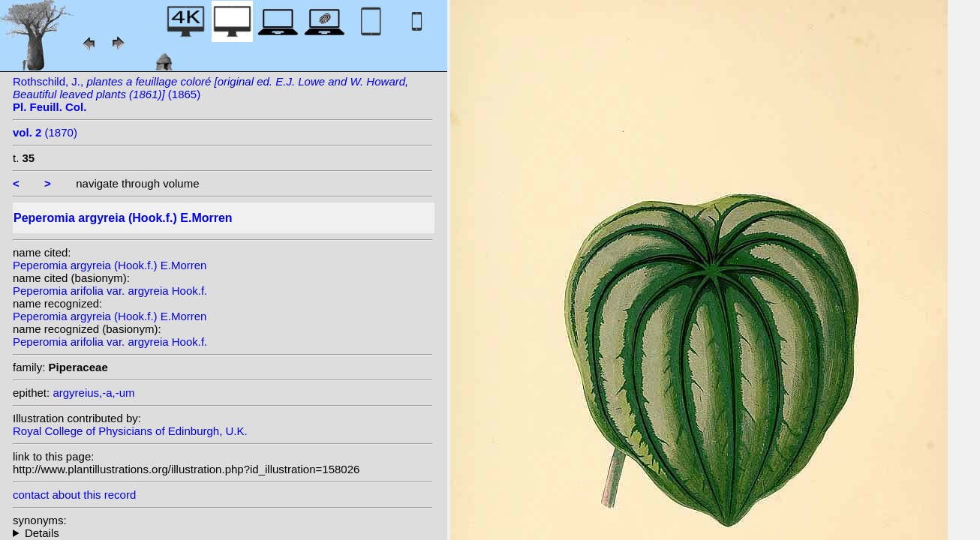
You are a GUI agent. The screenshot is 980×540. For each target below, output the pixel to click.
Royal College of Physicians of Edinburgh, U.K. (130, 431)
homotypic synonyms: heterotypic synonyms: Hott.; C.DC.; (223, 533)
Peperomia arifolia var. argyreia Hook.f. (110, 291)
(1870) (45, 132)
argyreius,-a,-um (93, 393)
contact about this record (74, 495)
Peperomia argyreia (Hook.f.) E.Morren (110, 265)
